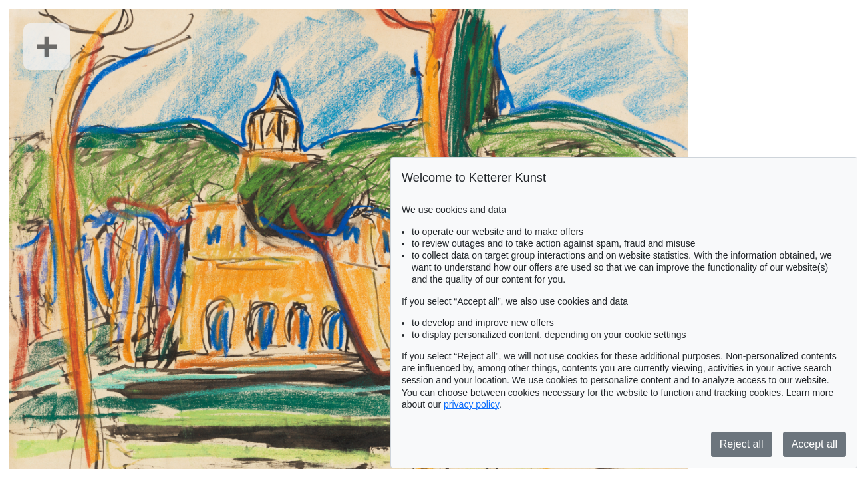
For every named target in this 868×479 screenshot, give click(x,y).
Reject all (742, 444)
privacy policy (471, 404)
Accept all (814, 444)
